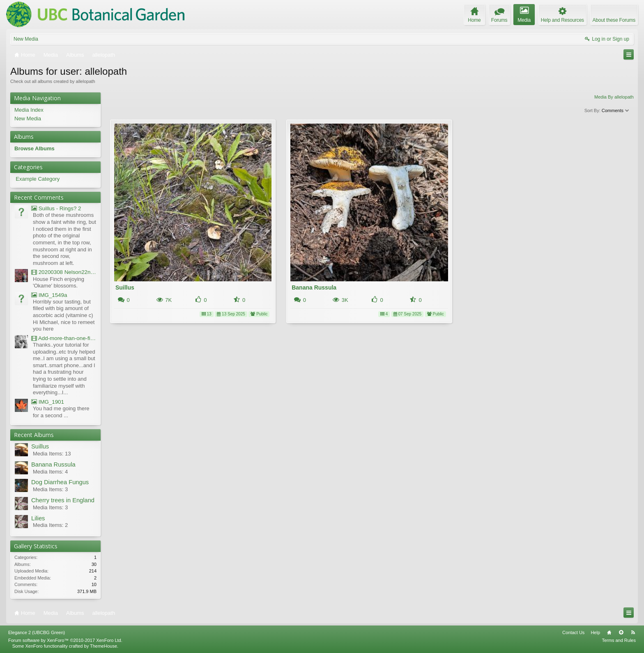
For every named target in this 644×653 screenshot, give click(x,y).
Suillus (125, 287)
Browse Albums (34, 148)
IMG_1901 (48, 402)
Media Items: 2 (50, 525)
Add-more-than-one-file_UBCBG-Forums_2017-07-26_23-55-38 (64, 338)
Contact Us (573, 632)
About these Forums (614, 20)
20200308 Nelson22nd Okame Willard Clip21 (64, 272)
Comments (616, 110)
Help (595, 632)
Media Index (29, 110)
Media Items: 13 (52, 454)
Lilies (38, 518)
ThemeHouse (103, 646)
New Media (26, 39)
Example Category (38, 179)
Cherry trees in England (63, 500)
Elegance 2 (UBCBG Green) (37, 632)
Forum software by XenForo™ (65, 640)
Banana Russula (314, 287)
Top (621, 632)
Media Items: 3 (50, 489)
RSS (633, 632)
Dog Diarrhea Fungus (60, 482)
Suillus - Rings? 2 (56, 208)
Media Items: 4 (50, 472)
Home (609, 632)
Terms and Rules (619, 640)
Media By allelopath (614, 97)
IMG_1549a (49, 295)
